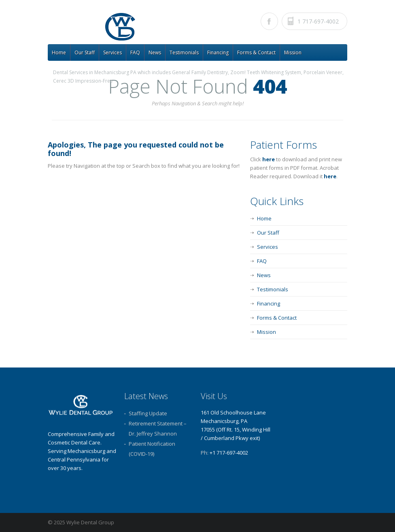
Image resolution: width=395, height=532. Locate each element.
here (269, 159)
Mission (293, 52)
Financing (218, 52)
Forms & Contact (256, 52)
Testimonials (184, 52)
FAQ (135, 52)
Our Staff (85, 52)
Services (113, 52)
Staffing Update (148, 413)
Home (59, 52)
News (155, 52)
